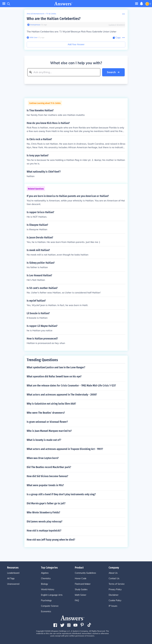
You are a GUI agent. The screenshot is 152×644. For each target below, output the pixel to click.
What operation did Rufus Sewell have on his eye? (54, 376)
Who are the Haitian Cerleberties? (54, 19)
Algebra (45, 573)
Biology (44, 584)
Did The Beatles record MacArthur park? (49, 467)
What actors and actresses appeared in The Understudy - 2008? (62, 395)
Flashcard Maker (83, 584)
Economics (46, 611)
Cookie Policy (115, 600)
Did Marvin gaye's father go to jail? (46, 503)
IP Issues (113, 606)
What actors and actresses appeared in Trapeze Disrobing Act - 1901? (65, 449)
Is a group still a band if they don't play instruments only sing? (61, 494)
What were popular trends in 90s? (45, 485)
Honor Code (81, 578)
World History (48, 589)
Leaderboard (13, 573)
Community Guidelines (85, 573)
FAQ (77, 600)
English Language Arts (52, 595)
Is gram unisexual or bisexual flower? (47, 422)
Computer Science (50, 606)
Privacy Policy (115, 589)
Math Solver (81, 595)
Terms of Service (117, 584)
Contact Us (114, 578)
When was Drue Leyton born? (43, 458)
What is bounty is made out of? (44, 440)
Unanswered (13, 584)
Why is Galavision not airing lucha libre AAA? (51, 404)
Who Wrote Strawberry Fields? (43, 512)
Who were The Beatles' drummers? (46, 413)
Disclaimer (114, 595)
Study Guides (81, 589)
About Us (113, 573)
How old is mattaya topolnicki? (44, 531)
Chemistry (46, 578)
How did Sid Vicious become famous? (47, 476)
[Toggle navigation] (137, 3)
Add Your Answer (76, 44)
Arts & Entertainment (35, 14)
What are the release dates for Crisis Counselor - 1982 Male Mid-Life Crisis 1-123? (71, 386)
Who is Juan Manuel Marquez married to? (49, 431)
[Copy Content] (117, 38)
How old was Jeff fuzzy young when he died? (51, 540)
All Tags (11, 578)
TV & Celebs (51, 14)
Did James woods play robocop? (45, 522)
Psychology (46, 600)
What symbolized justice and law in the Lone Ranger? (56, 367)
